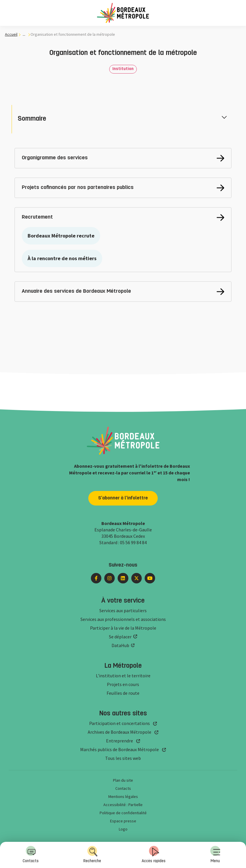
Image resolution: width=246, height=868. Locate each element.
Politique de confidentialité (123, 813)
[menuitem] (215, 855)
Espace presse (123, 821)
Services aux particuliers (123, 610)
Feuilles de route (123, 693)
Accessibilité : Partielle (123, 805)
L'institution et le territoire (123, 676)
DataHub (120, 645)
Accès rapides (154, 854)
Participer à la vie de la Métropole (123, 628)
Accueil (11, 34)
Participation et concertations (120, 723)
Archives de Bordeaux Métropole (120, 732)
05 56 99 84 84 (133, 542)
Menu (215, 854)
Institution (123, 69)
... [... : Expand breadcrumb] (24, 34)
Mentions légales (123, 796)
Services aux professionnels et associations (123, 619)
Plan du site (123, 780)
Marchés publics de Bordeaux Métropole (120, 749)
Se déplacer (120, 637)
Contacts (31, 854)
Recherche (92, 854)
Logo (123, 829)
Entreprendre (120, 741)
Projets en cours (123, 684)
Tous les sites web (123, 758)
